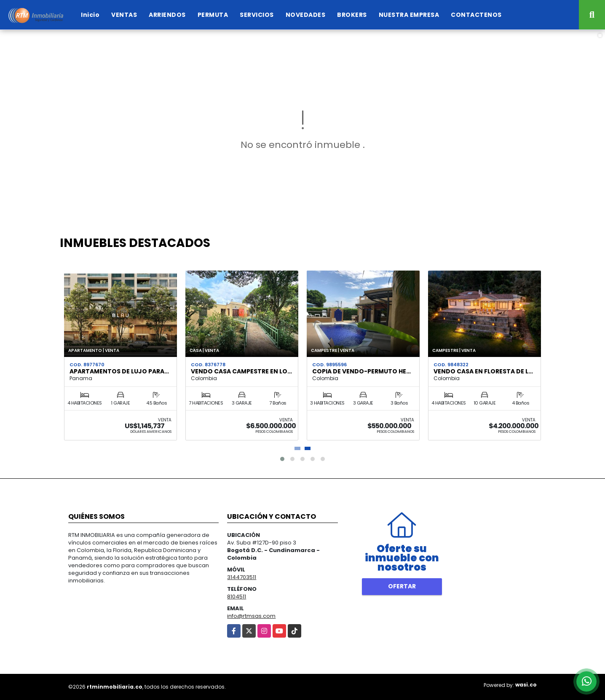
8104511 (237, 597)
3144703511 (242, 577)
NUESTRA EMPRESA (409, 15)
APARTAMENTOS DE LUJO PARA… (119, 371)
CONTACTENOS (476, 15)
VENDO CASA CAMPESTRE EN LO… (241, 371)
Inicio (90, 15)
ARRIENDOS (167, 15)
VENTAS (124, 15)
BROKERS (352, 15)
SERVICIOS (257, 15)
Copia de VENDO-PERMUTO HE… (361, 371)
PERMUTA (213, 15)
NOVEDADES (306, 15)
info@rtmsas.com (251, 616)
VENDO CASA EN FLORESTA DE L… (483, 371)
